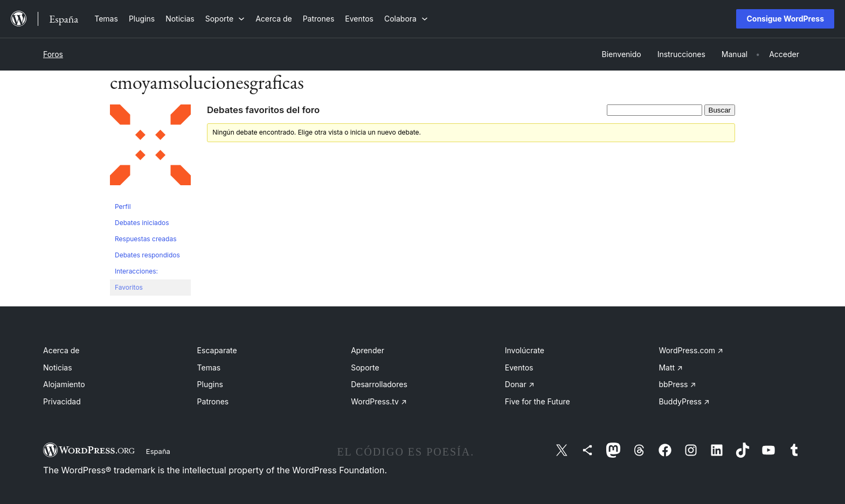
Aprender (368, 350)
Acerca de (61, 350)
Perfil (123, 206)
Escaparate (217, 350)
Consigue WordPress (785, 19)
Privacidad (62, 401)
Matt (670, 367)
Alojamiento (64, 384)
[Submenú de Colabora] (406, 19)
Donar (520, 384)
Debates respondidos (147, 255)
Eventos (519, 367)
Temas (209, 367)
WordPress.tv (379, 401)
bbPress (677, 384)
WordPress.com (691, 350)
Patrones (213, 401)
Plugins (210, 384)
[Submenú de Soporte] (225, 19)
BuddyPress (684, 401)
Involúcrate (525, 350)
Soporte (365, 367)
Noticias (58, 367)
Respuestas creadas (146, 239)
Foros (53, 54)
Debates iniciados (142, 223)
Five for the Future (538, 401)
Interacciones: (136, 271)
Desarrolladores (379, 384)
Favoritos (129, 287)
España (158, 451)
